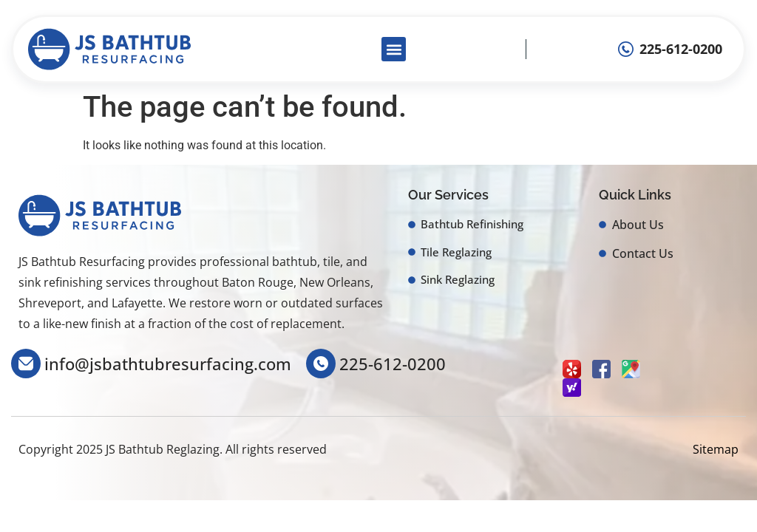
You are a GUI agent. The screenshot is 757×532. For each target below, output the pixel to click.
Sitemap (716, 449)
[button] (394, 49)
